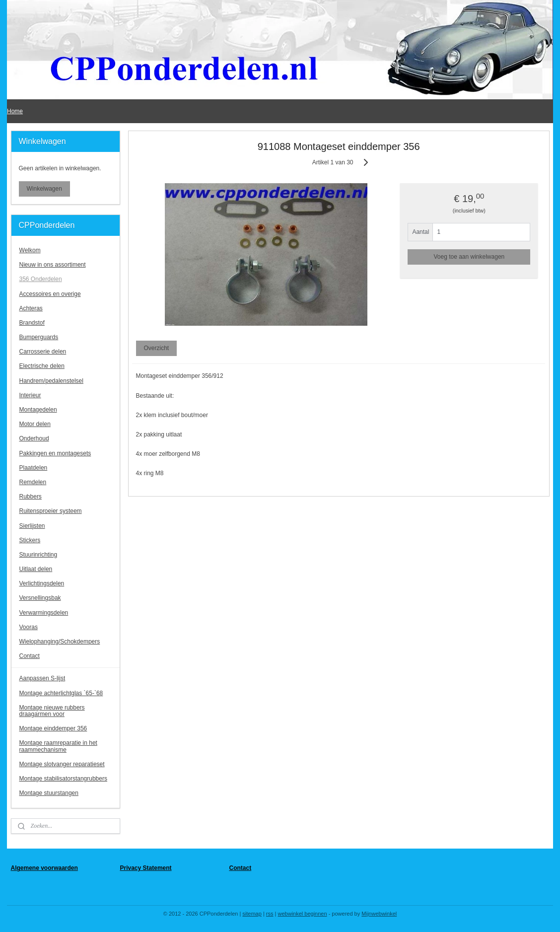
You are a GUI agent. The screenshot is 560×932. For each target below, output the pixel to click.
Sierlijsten (32, 526)
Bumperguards (39, 337)
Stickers (30, 540)
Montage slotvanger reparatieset (62, 764)
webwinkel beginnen (303, 914)
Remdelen (33, 482)
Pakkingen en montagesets (55, 453)
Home (15, 111)
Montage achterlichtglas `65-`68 (61, 693)
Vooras (29, 627)
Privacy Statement (146, 868)
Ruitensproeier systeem (51, 511)
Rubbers (31, 497)
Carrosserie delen (43, 352)
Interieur (30, 395)
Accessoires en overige (50, 294)
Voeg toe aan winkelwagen (469, 257)
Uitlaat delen (36, 569)
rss (270, 914)
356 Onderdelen (41, 279)
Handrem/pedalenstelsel (51, 381)
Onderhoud (34, 438)
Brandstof (32, 323)
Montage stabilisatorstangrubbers (63, 779)
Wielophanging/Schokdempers (60, 642)
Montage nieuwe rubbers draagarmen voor (52, 711)
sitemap (252, 914)
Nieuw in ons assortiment (53, 265)
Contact (30, 656)
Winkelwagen (44, 189)
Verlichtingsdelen (42, 583)
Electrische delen (42, 366)
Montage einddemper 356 (53, 728)
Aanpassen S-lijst (42, 678)
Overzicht (156, 348)
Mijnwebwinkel (379, 914)
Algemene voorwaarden (44, 868)
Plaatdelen (34, 468)
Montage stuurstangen (49, 793)
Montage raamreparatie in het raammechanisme (58, 746)
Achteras (31, 308)
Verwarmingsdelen (44, 613)
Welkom (30, 250)
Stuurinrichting (38, 555)
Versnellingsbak (40, 598)
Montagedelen (38, 410)
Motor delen (35, 424)
